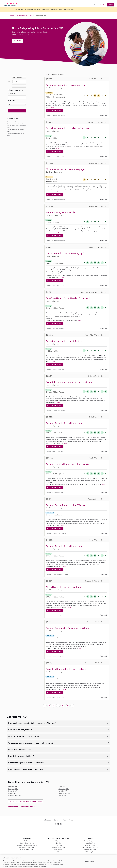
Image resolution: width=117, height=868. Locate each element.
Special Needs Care (58, 847)
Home (12, 16)
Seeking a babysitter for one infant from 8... (68, 464)
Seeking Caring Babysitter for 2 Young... (66, 505)
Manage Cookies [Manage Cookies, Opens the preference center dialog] (90, 861)
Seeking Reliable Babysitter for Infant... (66, 423)
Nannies (58, 843)
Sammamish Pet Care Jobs (15, 124)
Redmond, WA (63, 787)
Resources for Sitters (27, 850)
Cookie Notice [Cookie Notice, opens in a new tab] (43, 866)
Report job (104, 115)
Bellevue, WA (13, 787)
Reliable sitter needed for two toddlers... (67, 669)
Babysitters (58, 841)
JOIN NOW (17, 41)
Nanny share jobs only (17, 90)
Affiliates (27, 841)
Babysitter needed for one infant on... (65, 341)
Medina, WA (12, 793)
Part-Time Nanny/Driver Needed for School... (69, 298)
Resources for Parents (27, 847)
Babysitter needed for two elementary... (66, 85)
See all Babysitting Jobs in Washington (26, 801)
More (53, 108)
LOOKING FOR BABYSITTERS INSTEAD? (22, 807)
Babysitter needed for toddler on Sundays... (68, 128)
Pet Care (58, 852)
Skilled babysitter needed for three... (65, 587)
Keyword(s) (11, 94)
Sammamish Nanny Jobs (15, 122)
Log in (102, 5)
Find (9, 77)
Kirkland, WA (13, 791)
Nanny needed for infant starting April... (66, 253)
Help (95, 5)
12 (68, 706)
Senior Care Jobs (90, 850)
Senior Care (58, 850)
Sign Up (111, 5)
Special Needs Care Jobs (90, 847)
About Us (48, 820)
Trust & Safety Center (27, 843)
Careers (57, 820)
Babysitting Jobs (22, 16)
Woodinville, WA (64, 793)
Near (9, 81)
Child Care (58, 845)
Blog (64, 820)
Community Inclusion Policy (27, 845)
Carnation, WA (64, 789)
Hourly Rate (11, 100)
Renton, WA (63, 795)
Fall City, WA (63, 791)
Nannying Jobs (90, 843)
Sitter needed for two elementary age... (66, 169)
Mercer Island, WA (14, 795)
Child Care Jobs (90, 845)
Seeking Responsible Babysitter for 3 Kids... (68, 628)
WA (31, 16)
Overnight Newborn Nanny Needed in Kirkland (70, 382)
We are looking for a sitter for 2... (63, 212)
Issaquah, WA (13, 789)
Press (71, 820)
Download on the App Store (58, 832)
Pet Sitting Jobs (90, 852)
